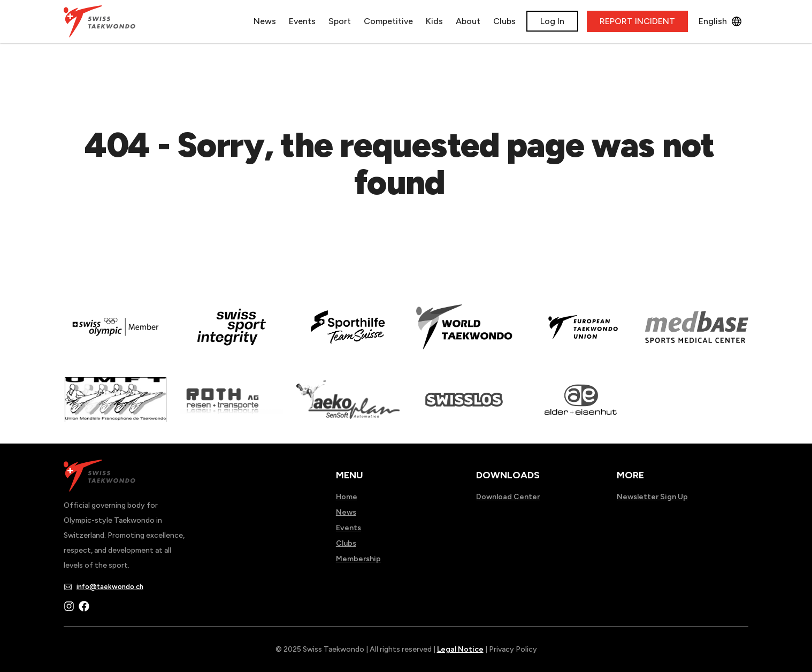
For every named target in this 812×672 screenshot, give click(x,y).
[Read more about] (115, 334)
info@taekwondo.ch (110, 587)
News (265, 21)
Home (347, 497)
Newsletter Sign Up (652, 497)
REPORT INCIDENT (637, 21)
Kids (434, 21)
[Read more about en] (231, 334)
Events (302, 21)
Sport (340, 21)
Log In (552, 21)
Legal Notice (460, 649)
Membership (358, 559)
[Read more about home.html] (464, 407)
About (468, 21)
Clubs (504, 21)
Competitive (388, 21)
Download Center (508, 497)
